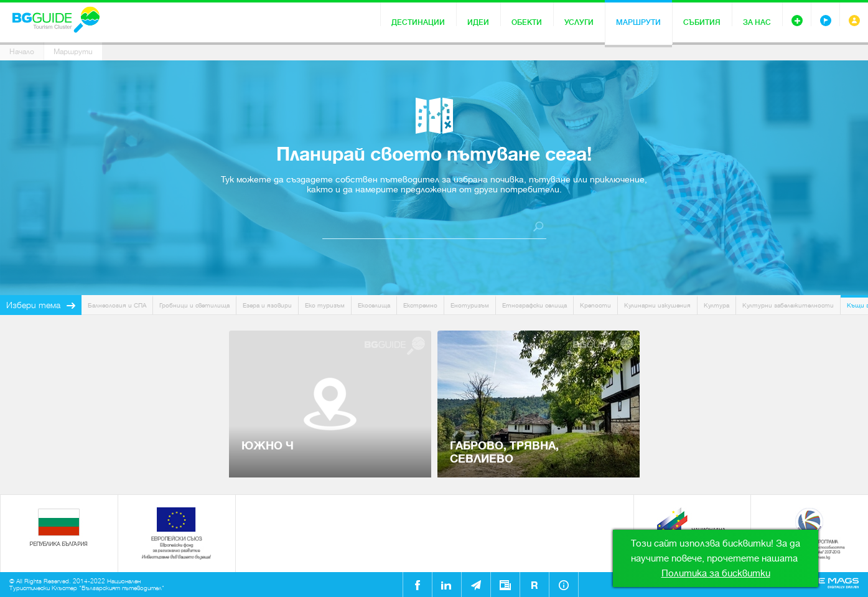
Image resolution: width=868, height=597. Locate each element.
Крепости (595, 305)
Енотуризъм (470, 305)
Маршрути (638, 22)
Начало (22, 52)
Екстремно (420, 305)
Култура (716, 305)
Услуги (579, 22)
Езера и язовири (267, 305)
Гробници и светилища (194, 305)
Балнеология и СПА (117, 305)
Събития (702, 22)
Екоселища (374, 305)
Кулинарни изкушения (657, 305)
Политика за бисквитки (716, 573)
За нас (757, 22)
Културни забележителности (788, 305)
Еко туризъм (325, 305)
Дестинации (418, 22)
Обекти (527, 22)
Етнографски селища (534, 305)
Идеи (478, 22)
